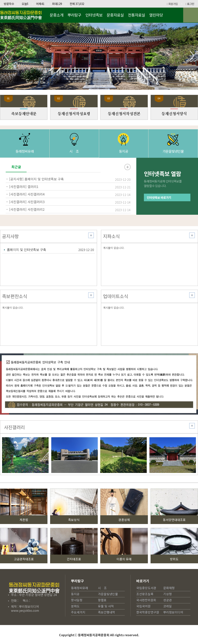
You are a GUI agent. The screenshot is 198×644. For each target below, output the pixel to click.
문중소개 (57, 15)
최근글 (16, 170)
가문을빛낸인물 (173, 159)
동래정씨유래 (25, 159)
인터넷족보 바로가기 (159, 213)
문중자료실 (115, 15)
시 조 (74, 159)
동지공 (124, 159)
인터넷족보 (94, 15)
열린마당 (156, 15)
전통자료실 (136, 15)
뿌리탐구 (74, 15)
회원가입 (172, 4)
